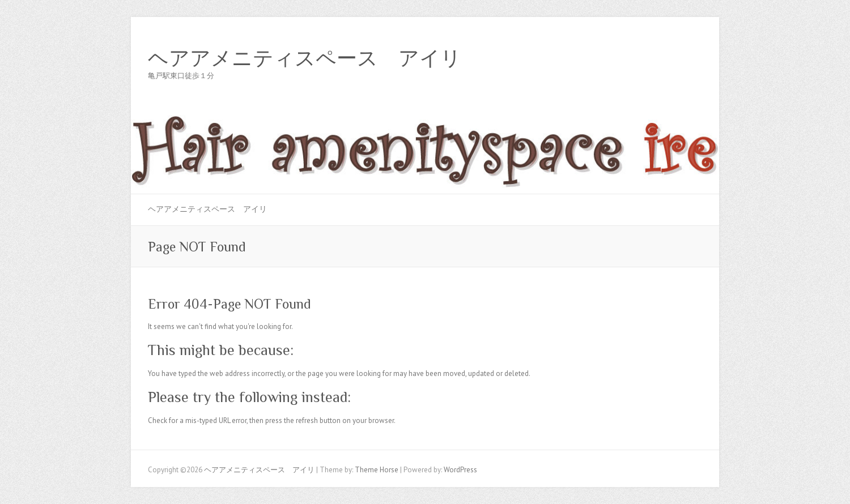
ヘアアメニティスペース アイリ (305, 58)
